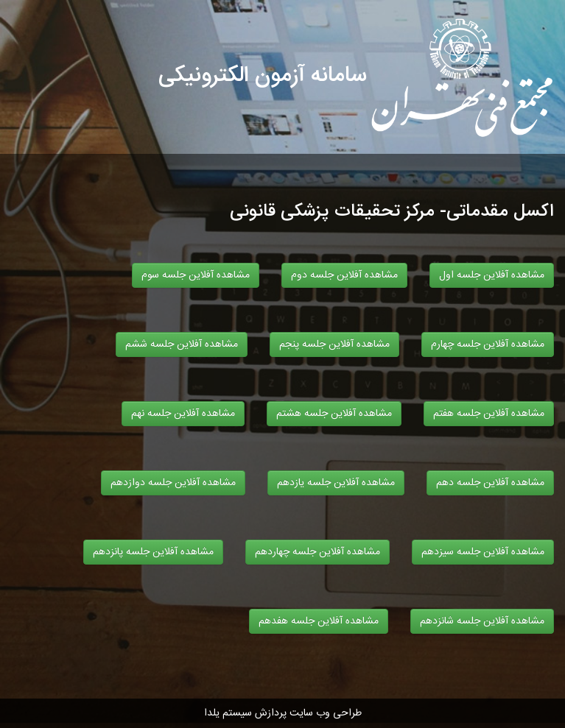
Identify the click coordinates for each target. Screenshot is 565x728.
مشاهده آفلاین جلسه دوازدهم (173, 483)
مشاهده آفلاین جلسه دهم (490, 483)
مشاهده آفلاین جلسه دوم (344, 275)
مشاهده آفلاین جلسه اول (492, 275)
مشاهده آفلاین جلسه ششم (182, 344)
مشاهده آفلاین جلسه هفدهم (319, 621)
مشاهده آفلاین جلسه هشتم (334, 414)
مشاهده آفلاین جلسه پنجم (334, 344)
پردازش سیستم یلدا (245, 713)
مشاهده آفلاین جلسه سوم (196, 275)
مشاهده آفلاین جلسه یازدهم (336, 483)
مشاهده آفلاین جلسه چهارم (488, 344)
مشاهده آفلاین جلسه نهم (183, 414)
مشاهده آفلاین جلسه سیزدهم (483, 552)
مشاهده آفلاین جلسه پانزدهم (153, 552)
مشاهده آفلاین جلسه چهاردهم (317, 552)
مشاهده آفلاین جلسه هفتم (489, 414)
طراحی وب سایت (326, 713)
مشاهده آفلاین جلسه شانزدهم (482, 621)
